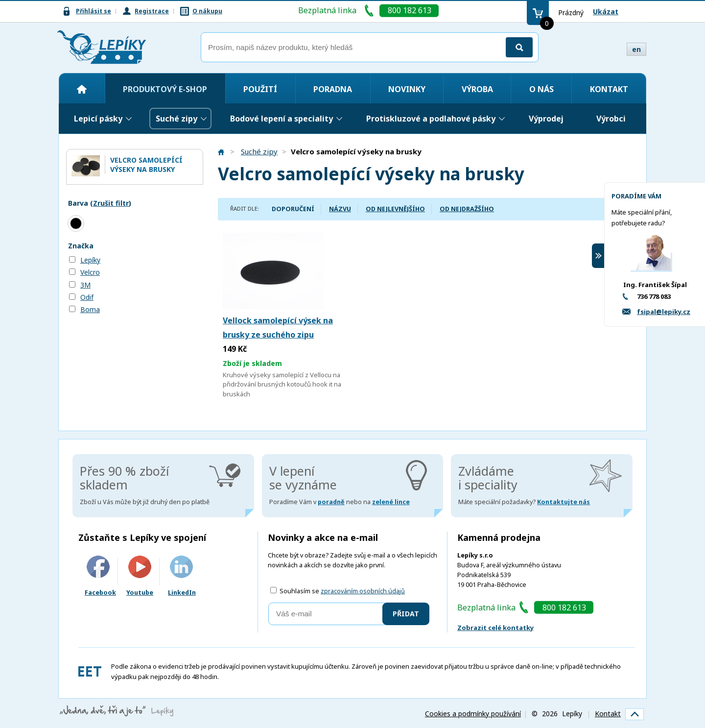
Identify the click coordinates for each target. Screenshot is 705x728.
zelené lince (391, 502)
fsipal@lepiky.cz (664, 312)
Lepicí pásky (98, 119)
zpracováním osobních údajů (363, 591)
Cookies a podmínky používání (473, 714)
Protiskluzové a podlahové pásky (431, 119)
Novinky (407, 89)
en (636, 49)
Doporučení (293, 209)
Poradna (333, 89)
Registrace (152, 11)
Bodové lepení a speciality (282, 119)
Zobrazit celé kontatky (495, 628)
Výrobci (611, 119)
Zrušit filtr (111, 203)
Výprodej (546, 119)
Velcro (90, 272)
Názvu (340, 209)
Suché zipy (176, 119)
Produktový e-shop (165, 89)
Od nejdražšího (467, 209)
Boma (90, 309)
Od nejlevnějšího (395, 209)
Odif (87, 297)
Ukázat (606, 12)
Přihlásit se (94, 11)
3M (85, 285)
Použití (260, 89)
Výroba (477, 89)
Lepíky (90, 260)
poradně (331, 502)
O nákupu (207, 11)
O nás (541, 89)
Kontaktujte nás (564, 502)
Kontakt (609, 89)
